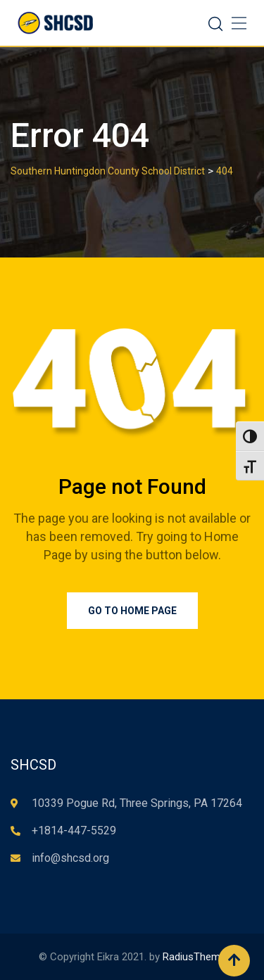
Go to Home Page (132, 611)
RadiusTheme (194, 957)
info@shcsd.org (70, 858)
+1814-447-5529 (74, 831)
